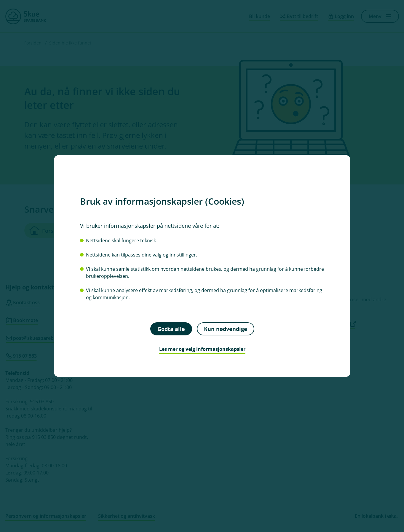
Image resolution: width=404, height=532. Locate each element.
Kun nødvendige (225, 329)
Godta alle (171, 329)
